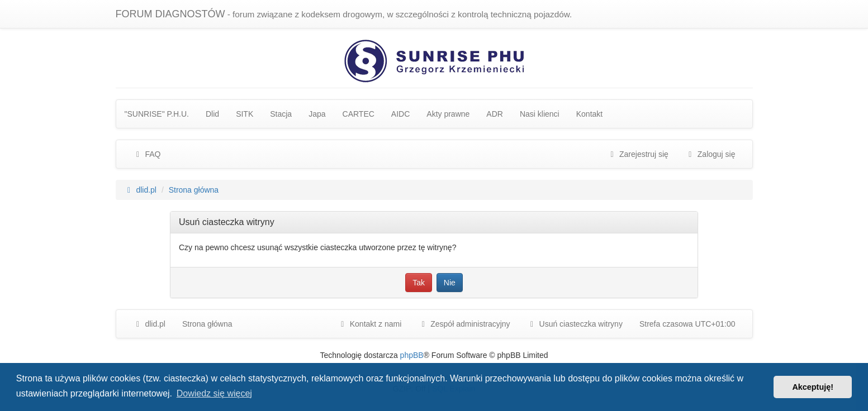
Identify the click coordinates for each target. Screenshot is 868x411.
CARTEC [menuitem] (359, 114)
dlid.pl (149, 324)
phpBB (412, 355)
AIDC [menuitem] (400, 114)
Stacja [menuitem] (281, 114)
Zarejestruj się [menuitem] (638, 154)
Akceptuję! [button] (813, 387)
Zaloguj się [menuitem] (710, 154)
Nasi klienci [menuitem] (540, 114)
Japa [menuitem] (317, 114)
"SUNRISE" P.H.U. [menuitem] (157, 114)
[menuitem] (464, 324)
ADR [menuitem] (495, 114)
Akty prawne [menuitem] (448, 114)
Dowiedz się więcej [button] (214, 393)
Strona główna (207, 324)
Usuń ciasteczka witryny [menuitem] (575, 324)
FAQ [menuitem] (147, 154)
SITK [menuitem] (245, 114)
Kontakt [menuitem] (589, 114)
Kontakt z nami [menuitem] (370, 324)
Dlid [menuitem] (212, 114)
